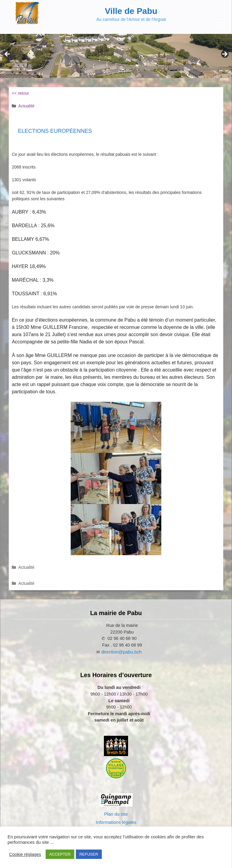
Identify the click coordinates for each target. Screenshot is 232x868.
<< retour (20, 93)
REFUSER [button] (89, 854)
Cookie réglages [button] (25, 854)
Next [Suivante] (224, 54)
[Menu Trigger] (219, 25)
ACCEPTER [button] (60, 854)
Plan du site (116, 814)
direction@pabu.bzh (121, 652)
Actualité (27, 106)
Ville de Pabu (131, 11)
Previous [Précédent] (8, 54)
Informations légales (116, 822)
